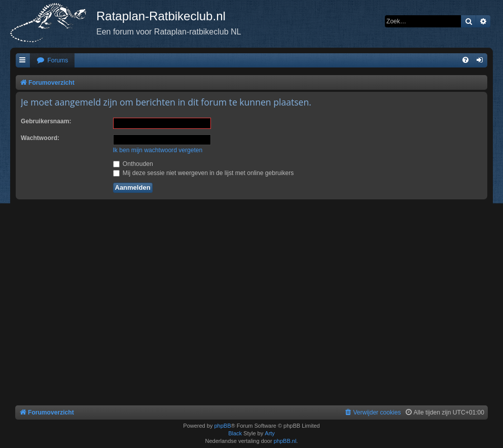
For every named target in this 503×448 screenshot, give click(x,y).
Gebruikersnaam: (46, 121)
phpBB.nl (285, 441)
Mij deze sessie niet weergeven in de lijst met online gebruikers (204, 173)
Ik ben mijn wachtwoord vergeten (158, 150)
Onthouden (133, 164)
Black (235, 433)
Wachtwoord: (40, 138)
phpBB (222, 426)
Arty (270, 433)
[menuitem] (52, 61)
